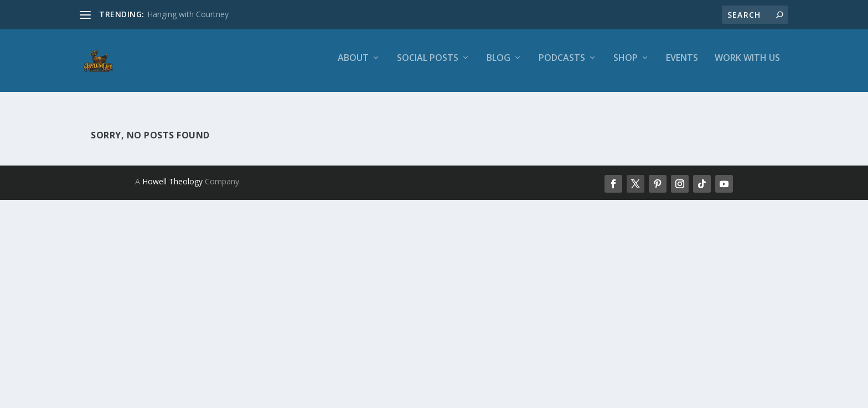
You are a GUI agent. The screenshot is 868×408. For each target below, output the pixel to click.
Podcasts (562, 64)
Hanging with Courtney (188, 14)
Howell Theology (172, 183)
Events (682, 64)
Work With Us (747, 64)
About (353, 64)
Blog (498, 64)
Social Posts (428, 64)
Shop (626, 64)
